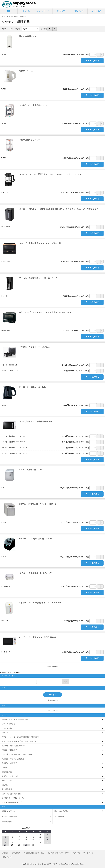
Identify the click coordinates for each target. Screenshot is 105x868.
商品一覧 (26, 11)
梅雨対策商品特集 (8, 811)
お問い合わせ (79, 11)
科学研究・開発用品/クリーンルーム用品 (17, 754)
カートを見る (96, 11)
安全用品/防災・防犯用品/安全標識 (15, 719)
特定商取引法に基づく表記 (34, 853)
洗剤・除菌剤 (7, 781)
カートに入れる (92, 61)
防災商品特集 (59, 816)
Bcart (82, 864)
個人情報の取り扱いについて (59, 853)
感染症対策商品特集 (9, 816)
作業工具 (5, 733)
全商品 (4, 17)
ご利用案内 (61, 11)
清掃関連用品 (7, 772)
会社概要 (5, 853)
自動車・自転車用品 (9, 750)
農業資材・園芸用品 (9, 763)
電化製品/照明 (13, 17)
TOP (9, 11)
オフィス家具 (7, 728)
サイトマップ (88, 853)
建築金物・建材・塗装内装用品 (14, 746)
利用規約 (76, 853)
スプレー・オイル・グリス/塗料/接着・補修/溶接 (20, 737)
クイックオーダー (44, 11)
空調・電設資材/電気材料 (11, 794)
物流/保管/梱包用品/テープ (12, 802)
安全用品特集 (7, 822)
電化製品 (23, 17)
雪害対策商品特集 (61, 811)
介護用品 (5, 767)
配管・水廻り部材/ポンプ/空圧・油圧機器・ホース (21, 741)
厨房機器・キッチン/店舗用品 (13, 759)
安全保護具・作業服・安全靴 (13, 798)
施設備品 (5, 785)
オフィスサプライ (8, 724)
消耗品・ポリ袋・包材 (10, 776)
